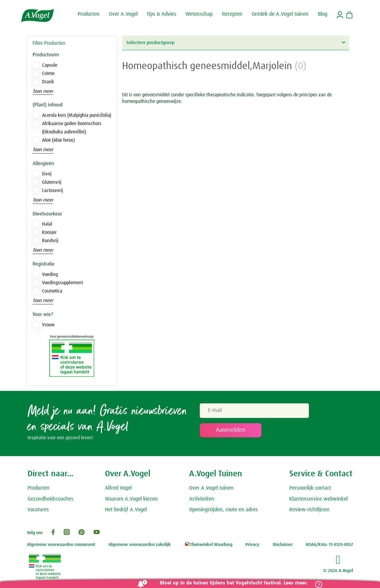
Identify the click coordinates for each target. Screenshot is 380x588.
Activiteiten (202, 499)
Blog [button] (322, 14)
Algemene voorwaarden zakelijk (140, 545)
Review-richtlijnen (309, 510)
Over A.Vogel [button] (123, 14)
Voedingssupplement (63, 283)
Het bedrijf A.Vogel (126, 510)
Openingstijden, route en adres (223, 510)
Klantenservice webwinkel (318, 499)
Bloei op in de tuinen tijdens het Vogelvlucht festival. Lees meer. (234, 583)
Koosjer (49, 232)
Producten (39, 488)
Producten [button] (89, 14)
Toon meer (43, 91)
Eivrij (47, 174)
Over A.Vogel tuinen (211, 488)
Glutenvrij (52, 182)
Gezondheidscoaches (51, 499)
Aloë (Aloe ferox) (58, 140)
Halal (47, 224)
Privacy (252, 545)
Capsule (50, 65)
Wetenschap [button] (199, 14)
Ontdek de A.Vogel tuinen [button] (280, 14)
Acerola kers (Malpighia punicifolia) (77, 115)
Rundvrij (50, 241)
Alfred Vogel (118, 488)
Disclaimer (283, 545)
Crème (48, 73)
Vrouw (48, 325)
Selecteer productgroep (236, 43)
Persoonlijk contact (310, 488)
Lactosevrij (53, 191)
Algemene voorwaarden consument (61, 545)
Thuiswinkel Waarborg (208, 545)
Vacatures (38, 510)
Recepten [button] (232, 14)
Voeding (50, 274)
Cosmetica (52, 291)
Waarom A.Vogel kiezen (131, 499)
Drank (48, 82)
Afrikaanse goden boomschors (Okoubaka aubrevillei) (72, 128)
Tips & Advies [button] (162, 14)
